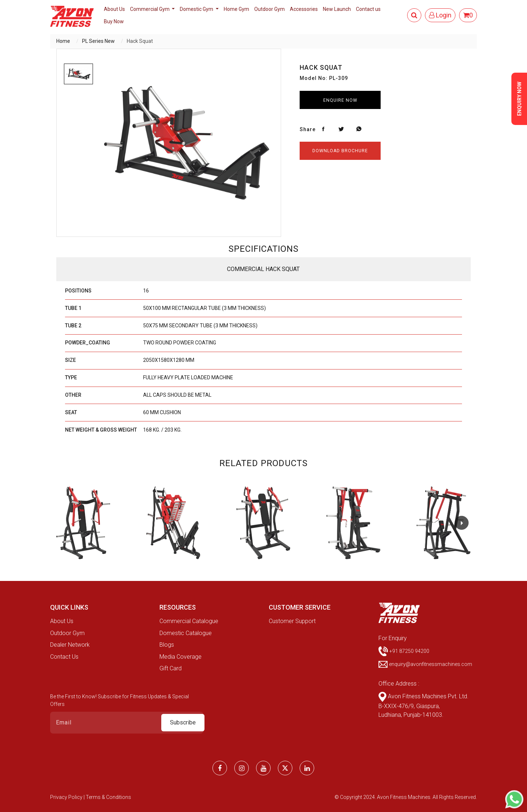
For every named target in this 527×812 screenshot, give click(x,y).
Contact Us (64, 657)
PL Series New (98, 41)
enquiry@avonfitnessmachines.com (431, 664)
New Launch (337, 9)
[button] (462, 523)
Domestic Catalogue (186, 633)
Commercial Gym (150, 9)
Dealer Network (70, 645)
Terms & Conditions (108, 797)
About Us (114, 9)
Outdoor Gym (269, 9)
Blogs (167, 645)
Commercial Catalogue (189, 621)
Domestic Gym (197, 9)
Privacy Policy (67, 797)
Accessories (304, 9)
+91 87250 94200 (409, 651)
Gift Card (171, 668)
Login (440, 15)
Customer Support (292, 621)
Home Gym (236, 9)
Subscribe (183, 722)
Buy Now (114, 21)
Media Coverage (181, 657)
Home (63, 41)
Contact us (368, 9)
